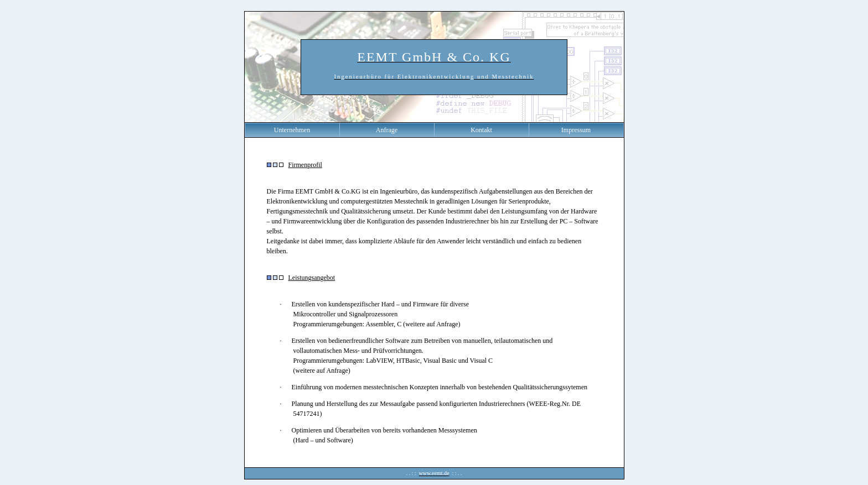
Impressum (576, 130)
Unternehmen (292, 130)
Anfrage (387, 130)
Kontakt (481, 130)
